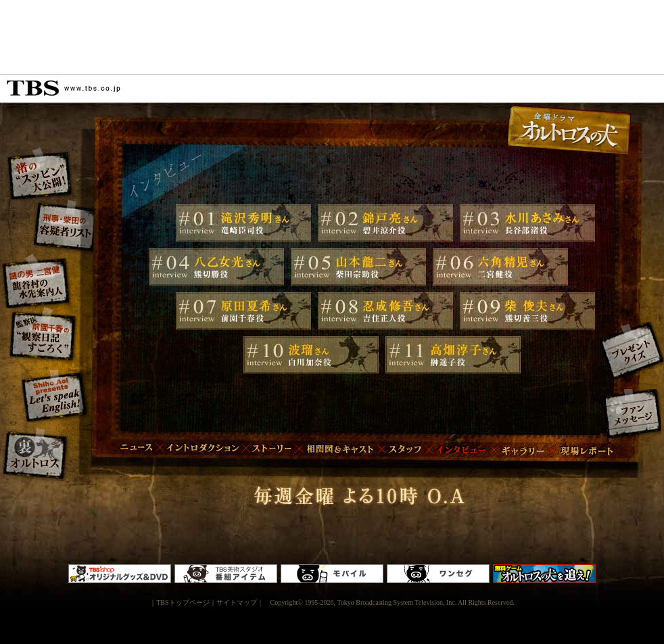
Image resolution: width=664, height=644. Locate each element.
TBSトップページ (183, 602)
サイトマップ (237, 602)
